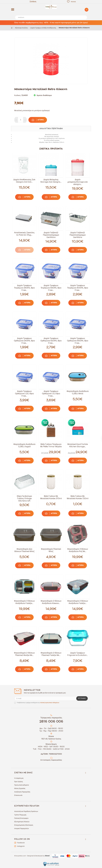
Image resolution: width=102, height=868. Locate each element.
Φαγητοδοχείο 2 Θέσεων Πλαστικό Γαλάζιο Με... (51, 654)
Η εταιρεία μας (19, 778)
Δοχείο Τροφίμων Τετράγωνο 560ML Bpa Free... (51, 288)
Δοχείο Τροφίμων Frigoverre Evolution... (78, 654)
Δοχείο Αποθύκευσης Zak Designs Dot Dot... (24, 181)
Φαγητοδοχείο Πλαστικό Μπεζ (51, 550)
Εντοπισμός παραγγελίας (51, 760)
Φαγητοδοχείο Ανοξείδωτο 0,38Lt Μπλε (78, 392)
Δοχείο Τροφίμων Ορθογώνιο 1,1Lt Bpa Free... (51, 394)
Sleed (47, 856)
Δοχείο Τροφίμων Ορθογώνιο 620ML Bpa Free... (51, 341)
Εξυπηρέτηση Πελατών (22, 822)
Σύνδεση (33, 2)
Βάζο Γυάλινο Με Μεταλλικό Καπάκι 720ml (78, 497)
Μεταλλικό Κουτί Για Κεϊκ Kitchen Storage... (78, 445)
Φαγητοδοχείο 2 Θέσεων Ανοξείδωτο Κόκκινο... (51, 602)
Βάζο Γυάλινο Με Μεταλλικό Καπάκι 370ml (51, 497)
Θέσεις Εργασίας (20, 788)
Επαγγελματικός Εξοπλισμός (24, 825)
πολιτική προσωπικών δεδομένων (50, 703)
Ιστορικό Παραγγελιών (22, 828)
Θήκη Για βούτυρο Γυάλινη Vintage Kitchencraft (24, 498)
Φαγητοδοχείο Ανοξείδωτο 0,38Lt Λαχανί (24, 445)
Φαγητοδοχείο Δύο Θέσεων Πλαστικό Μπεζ (24, 550)
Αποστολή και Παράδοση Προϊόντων (26, 811)
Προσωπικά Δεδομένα (22, 785)
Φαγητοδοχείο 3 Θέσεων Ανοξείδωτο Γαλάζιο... (24, 602)
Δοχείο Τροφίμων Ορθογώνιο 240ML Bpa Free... (24, 341)
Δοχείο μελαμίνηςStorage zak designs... (78, 182)
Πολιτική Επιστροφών (21, 818)
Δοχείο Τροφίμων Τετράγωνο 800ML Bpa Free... (78, 288)
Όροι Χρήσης (19, 782)
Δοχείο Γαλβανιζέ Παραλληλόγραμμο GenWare (51, 235)
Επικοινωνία (18, 795)
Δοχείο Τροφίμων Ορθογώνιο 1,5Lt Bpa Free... (24, 394)
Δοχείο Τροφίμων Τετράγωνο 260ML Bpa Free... (24, 288)
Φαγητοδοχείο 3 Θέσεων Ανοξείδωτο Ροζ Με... (78, 550)
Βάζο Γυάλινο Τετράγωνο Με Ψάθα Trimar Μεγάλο (51, 445)
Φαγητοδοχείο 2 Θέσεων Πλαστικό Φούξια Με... (24, 654)
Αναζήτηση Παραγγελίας (22, 792)
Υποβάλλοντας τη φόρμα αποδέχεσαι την (38, 703)
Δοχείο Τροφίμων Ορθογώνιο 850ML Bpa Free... (78, 341)
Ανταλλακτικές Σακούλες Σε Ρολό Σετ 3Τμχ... (24, 234)
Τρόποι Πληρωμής (20, 815)
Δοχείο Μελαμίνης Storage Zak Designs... (51, 181)
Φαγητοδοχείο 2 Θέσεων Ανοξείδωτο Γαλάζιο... (78, 602)
